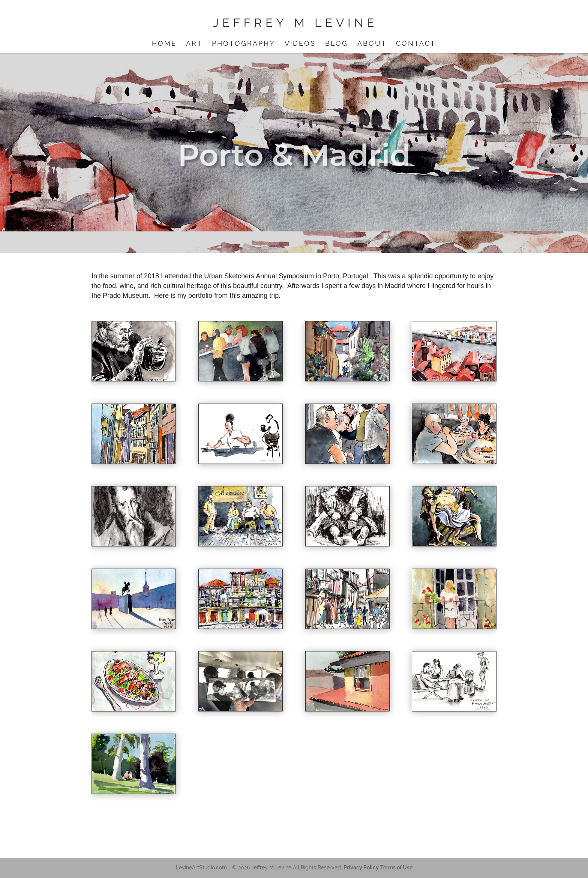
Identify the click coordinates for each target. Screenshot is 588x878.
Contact (416, 44)
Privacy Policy (361, 867)
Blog (337, 44)
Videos (300, 44)
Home (164, 44)
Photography (244, 44)
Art (194, 44)
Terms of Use (396, 867)
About (372, 44)
